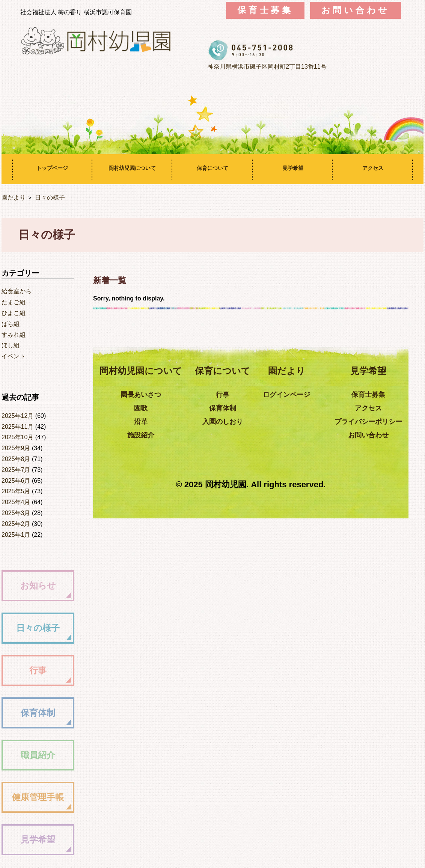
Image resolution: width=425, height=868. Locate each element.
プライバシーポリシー (381, 422)
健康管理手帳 (44, 797)
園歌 (153, 408)
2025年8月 (16, 459)
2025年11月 (17, 427)
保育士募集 (265, 10)
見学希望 (293, 168)
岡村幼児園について (132, 168)
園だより (14, 197)
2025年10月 (17, 437)
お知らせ (44, 585)
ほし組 (11, 345)
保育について (212, 168)
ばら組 (11, 324)
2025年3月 (16, 513)
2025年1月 (16, 535)
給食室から (17, 291)
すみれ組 (14, 335)
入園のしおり (235, 422)
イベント (14, 356)
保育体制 (44, 713)
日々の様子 (50, 197)
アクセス (373, 168)
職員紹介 (44, 755)
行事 (44, 670)
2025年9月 (16, 448)
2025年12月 (17, 416)
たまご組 (14, 302)
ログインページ (299, 395)
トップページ (52, 168)
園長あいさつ (153, 395)
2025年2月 (16, 524)
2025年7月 (16, 470)
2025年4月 (16, 502)
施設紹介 (153, 435)
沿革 (153, 422)
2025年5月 (16, 491)
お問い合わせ (356, 10)
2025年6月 (16, 481)
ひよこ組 (14, 313)
